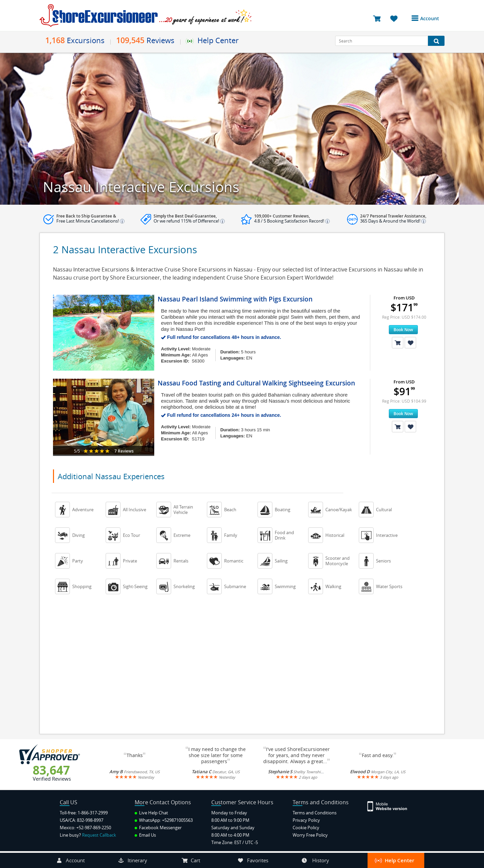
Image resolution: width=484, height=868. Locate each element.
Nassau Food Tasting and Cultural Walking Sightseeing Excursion (256, 383)
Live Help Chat (151, 813)
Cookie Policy (306, 828)
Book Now (403, 330)
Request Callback (99, 835)
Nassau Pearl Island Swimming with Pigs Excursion (235, 299)
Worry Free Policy (310, 835)
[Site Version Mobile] (391, 806)
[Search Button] (436, 41)
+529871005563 (177, 820)
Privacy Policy (306, 820)
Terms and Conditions (315, 813)
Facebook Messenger (158, 828)
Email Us (145, 835)
